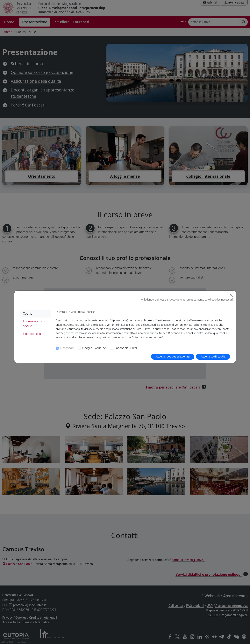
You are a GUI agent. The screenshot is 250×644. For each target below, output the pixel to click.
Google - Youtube (94, 348)
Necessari (67, 348)
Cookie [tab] (28, 314)
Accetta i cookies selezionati (173, 357)
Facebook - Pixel (126, 348)
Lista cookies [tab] (32, 334)
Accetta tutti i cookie (213, 357)
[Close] (231, 295)
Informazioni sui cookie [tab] (34, 324)
